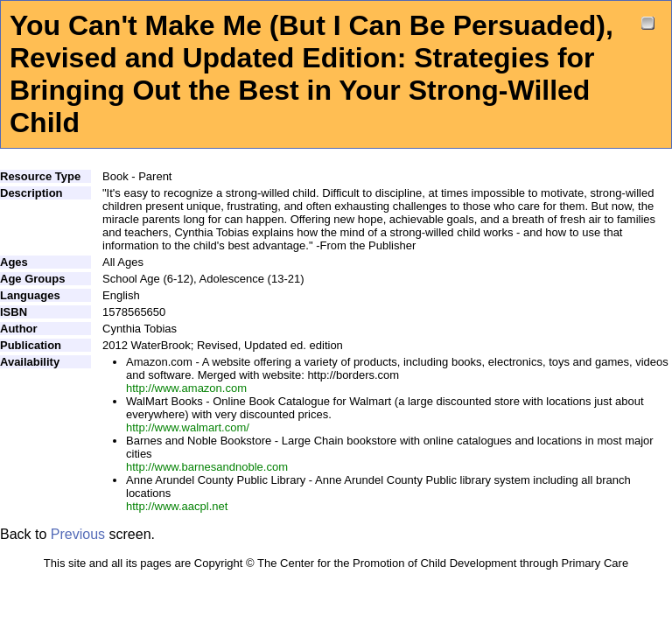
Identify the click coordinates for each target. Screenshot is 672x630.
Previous (78, 534)
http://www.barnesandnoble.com (207, 467)
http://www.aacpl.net (177, 506)
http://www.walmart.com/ (188, 427)
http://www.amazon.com (186, 388)
